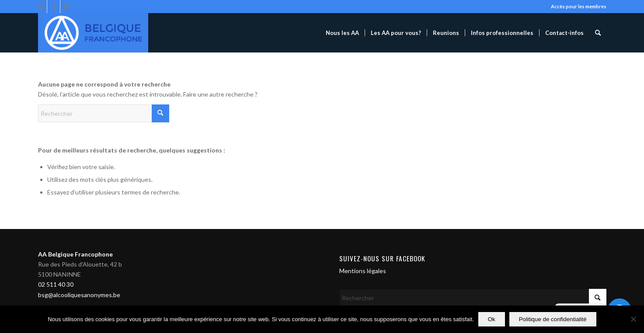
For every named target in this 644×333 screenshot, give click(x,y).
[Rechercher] (598, 33)
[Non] (633, 319)
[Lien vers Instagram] (40, 7)
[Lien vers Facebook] (54, 7)
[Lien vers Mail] (67, 7)
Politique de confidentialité (553, 319)
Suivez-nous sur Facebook (382, 258)
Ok (492, 319)
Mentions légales (363, 271)
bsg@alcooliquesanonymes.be (79, 295)
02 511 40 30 (56, 284)
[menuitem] (342, 33)
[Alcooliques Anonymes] (93, 33)
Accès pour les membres (579, 6)
